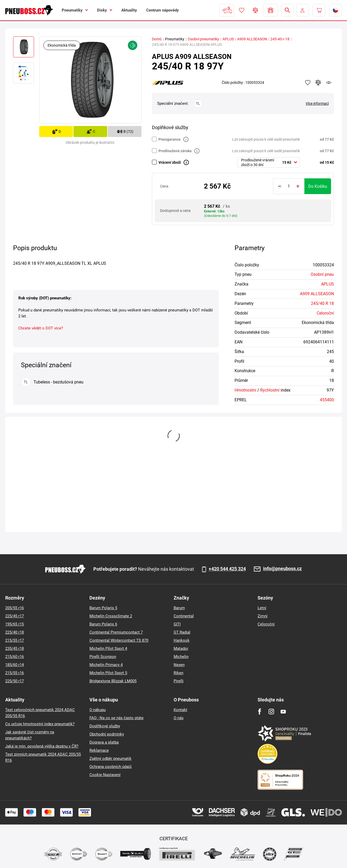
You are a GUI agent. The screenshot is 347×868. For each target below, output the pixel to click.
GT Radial (182, 632)
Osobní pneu (322, 274)
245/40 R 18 (322, 303)
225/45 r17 (15, 616)
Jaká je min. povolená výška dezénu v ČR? (42, 746)
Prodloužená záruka (175, 151)
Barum (179, 608)
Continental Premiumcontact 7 (116, 632)
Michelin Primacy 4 (106, 665)
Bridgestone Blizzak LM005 (113, 681)
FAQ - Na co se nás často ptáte (116, 718)
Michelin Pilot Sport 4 (108, 649)
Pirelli (179, 681)
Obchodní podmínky (107, 734)
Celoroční (325, 313)
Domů (157, 39)
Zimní (263, 616)
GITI (177, 624)
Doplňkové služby (105, 726)
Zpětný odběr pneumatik (110, 759)
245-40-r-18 (280, 39)
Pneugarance (170, 139)
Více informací (317, 103)
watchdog (329, 83)
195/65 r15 (15, 624)
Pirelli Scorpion (103, 657)
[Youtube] (283, 712)
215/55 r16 (15, 673)
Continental (184, 616)
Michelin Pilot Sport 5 (108, 673)
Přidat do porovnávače (318, 83)
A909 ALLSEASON (252, 39)
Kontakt (180, 710)
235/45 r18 (15, 649)
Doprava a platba (104, 742)
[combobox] (269, 162)
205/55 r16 (15, 608)
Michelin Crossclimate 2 (111, 616)
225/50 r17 (15, 681)
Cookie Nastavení (105, 775)
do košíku (318, 186)
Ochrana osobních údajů (110, 767)
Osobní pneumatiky (203, 39)
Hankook (182, 640)
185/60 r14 (15, 665)
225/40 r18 (15, 632)
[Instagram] (271, 712)
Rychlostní (270, 390)
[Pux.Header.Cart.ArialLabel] (319, 10)
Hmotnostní (245, 390)
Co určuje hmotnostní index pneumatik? (40, 724)
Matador (181, 649)
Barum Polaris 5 (103, 608)
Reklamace (99, 750)
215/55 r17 (15, 640)
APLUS (228, 39)
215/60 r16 (15, 657)
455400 (327, 400)
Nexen (179, 665)
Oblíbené (242, 10)
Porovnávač (255, 10)
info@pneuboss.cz (282, 569)
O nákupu (98, 710)
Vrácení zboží (170, 162)
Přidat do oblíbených (308, 83)
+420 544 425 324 (227, 569)
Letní (262, 608)
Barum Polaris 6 (103, 624)
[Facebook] (260, 712)
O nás (179, 718)
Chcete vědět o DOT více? (41, 328)
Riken (178, 673)
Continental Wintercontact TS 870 (119, 640)
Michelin (181, 657)
